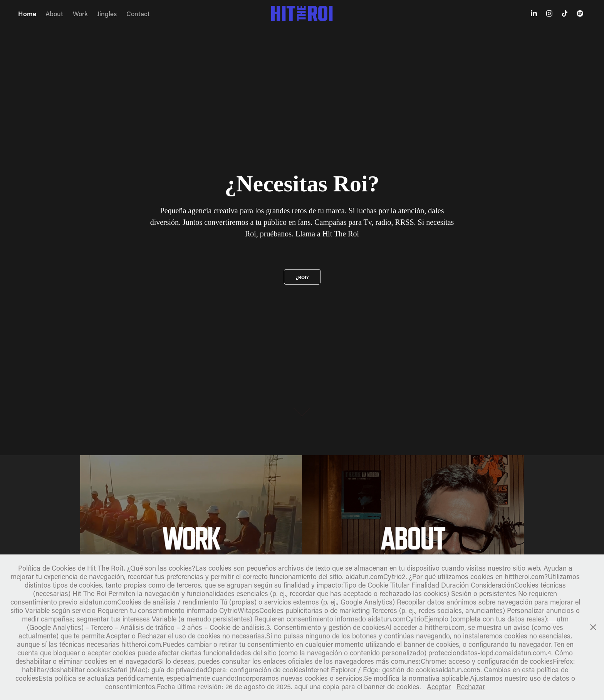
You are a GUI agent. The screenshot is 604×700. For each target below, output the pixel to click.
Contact (138, 13)
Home (27, 13)
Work (80, 13)
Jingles (107, 13)
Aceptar (439, 687)
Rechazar (471, 687)
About (54, 13)
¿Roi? (302, 277)
